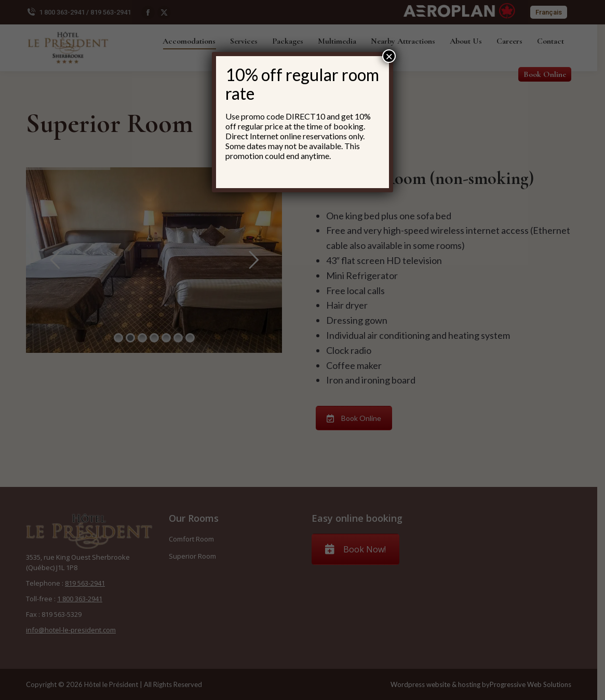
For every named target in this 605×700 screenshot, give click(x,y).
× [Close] (389, 56)
